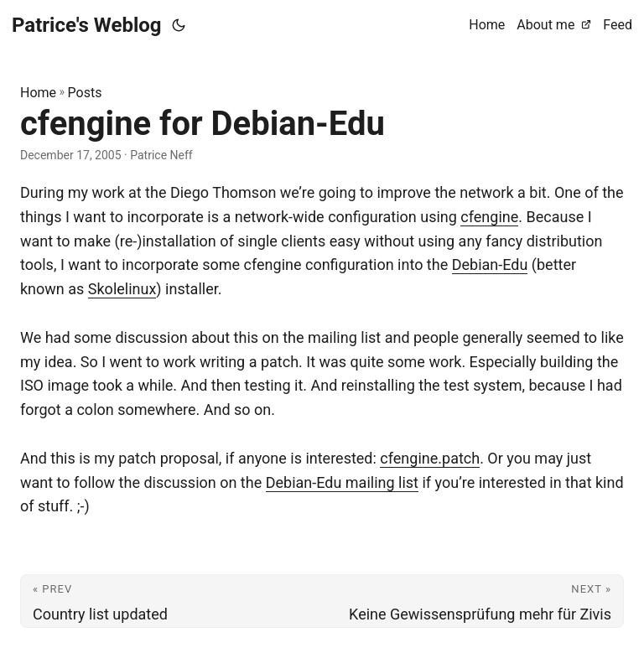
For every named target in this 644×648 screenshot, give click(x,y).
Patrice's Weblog (87, 25)
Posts (85, 93)
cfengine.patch (430, 458)
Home (38, 93)
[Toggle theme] (179, 25)
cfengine (489, 217)
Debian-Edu (490, 264)
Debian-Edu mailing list (342, 482)
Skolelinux (122, 289)
